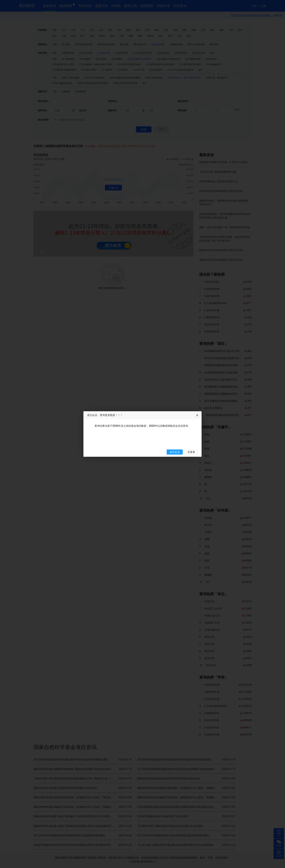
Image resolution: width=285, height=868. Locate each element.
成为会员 (175, 452)
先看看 (191, 452)
